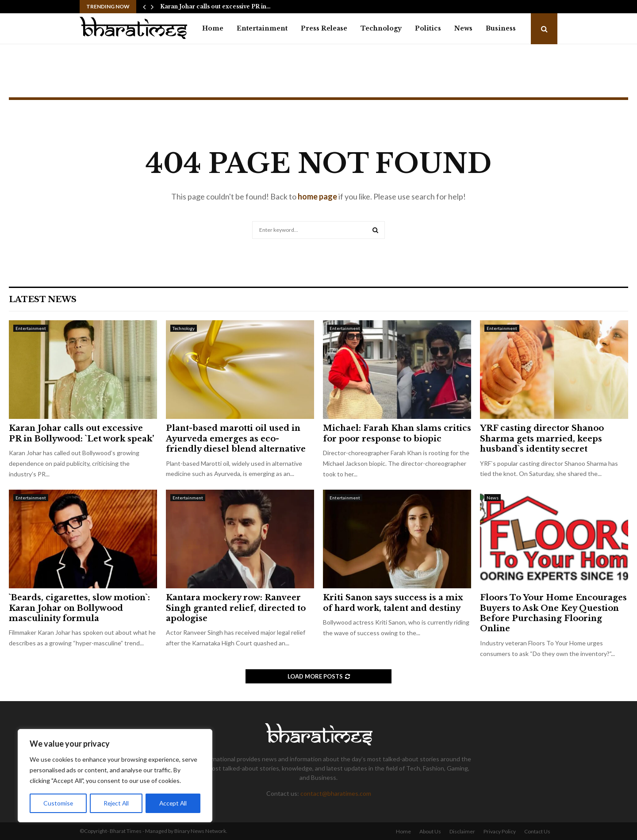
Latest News (43, 299)
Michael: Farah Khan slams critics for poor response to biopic (397, 433)
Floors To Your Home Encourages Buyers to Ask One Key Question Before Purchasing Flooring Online (553, 613)
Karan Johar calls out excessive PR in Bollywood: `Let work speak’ (81, 433)
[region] (115, 776)
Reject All (116, 803)
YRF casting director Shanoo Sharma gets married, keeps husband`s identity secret (542, 439)
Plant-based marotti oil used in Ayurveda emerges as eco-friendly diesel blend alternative (236, 439)
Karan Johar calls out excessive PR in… (215, 6)
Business (501, 28)
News (463, 28)
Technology (381, 28)
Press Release (324, 28)
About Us (430, 831)
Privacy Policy (500, 831)
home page (317, 196)
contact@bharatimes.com (336, 793)
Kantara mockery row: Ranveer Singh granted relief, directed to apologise (236, 608)
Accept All (173, 803)
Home (213, 28)
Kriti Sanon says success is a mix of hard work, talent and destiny (393, 603)
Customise (58, 803)
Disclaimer (462, 831)
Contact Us (537, 831)
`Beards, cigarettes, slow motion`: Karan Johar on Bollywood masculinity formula (79, 608)
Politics (428, 28)
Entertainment (262, 28)
